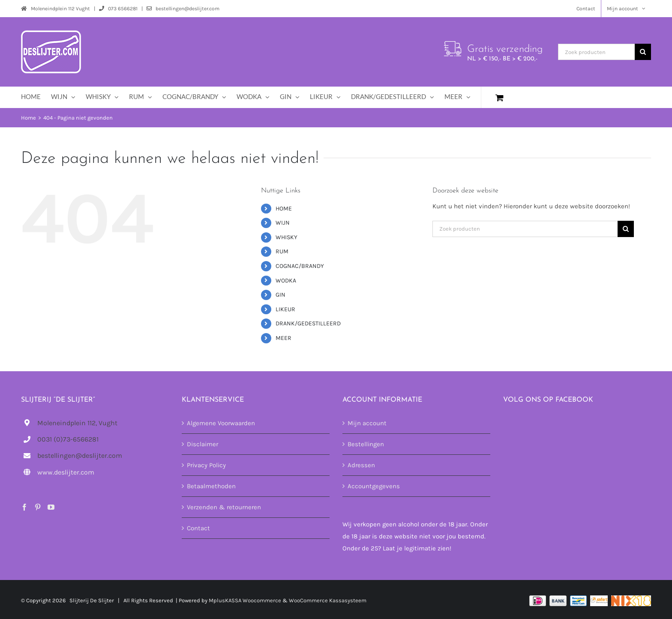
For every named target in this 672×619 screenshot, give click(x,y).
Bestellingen (366, 444)
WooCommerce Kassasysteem (328, 600)
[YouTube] (51, 507)
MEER (283, 338)
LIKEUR (285, 309)
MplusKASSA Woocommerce (245, 600)
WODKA (286, 281)
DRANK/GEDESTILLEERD (308, 323)
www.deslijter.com (66, 472)
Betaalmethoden (211, 486)
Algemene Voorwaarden (221, 423)
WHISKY (286, 237)
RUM (282, 251)
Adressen (361, 465)
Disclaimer (202, 444)
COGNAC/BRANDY (300, 266)
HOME (284, 209)
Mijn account (367, 423)
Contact (198, 528)
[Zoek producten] (596, 52)
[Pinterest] (38, 507)
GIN (280, 295)
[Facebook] (24, 507)
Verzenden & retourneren (224, 507)
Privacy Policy (206, 465)
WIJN (283, 223)
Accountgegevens (374, 486)
